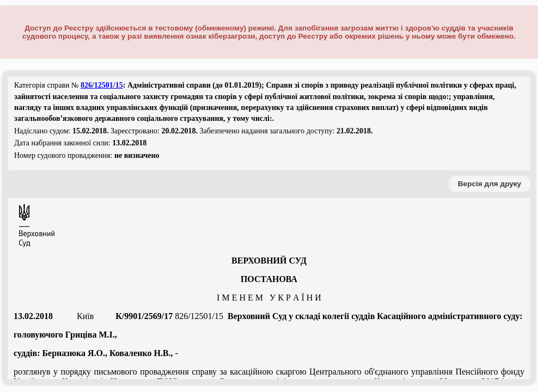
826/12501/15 (102, 85)
